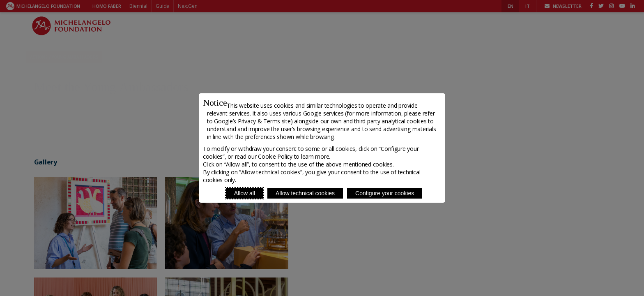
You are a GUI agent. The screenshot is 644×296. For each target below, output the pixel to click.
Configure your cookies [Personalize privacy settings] (385, 193)
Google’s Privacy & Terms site (252, 121)
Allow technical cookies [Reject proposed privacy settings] (305, 193)
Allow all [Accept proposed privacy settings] (245, 193)
